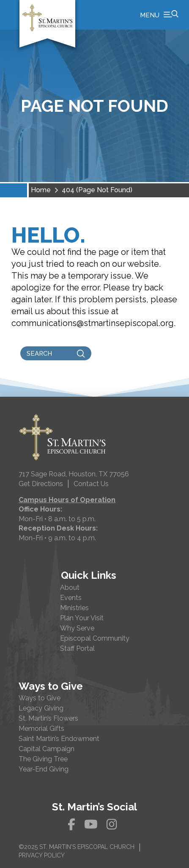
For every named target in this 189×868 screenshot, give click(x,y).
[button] (159, 15)
